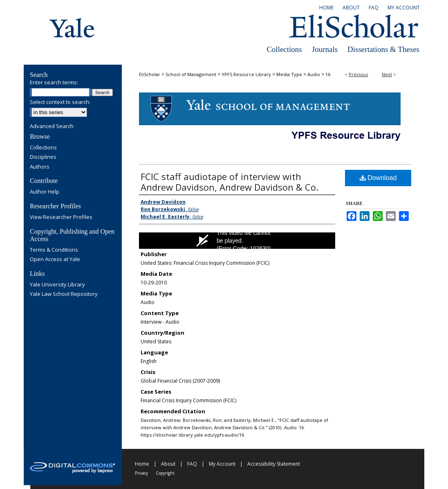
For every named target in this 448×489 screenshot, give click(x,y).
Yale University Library (57, 285)
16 (328, 74)
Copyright (165, 473)
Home (142, 464)
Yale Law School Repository (64, 294)
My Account (222, 464)
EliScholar (150, 74)
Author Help (45, 192)
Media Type (289, 74)
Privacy (141, 473)
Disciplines (43, 157)
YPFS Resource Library (246, 74)
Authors (40, 167)
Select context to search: (60, 102)
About (168, 464)
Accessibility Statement (274, 464)
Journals (325, 49)
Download (378, 178)
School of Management (191, 74)
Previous (358, 74)
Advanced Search (52, 126)
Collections (284, 49)
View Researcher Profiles (61, 217)
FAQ (192, 464)
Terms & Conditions (54, 250)
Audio (314, 74)
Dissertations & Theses (383, 49)
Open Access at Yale (55, 259)
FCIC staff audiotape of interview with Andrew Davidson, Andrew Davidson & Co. (230, 182)
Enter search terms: (54, 82)
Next (387, 74)
